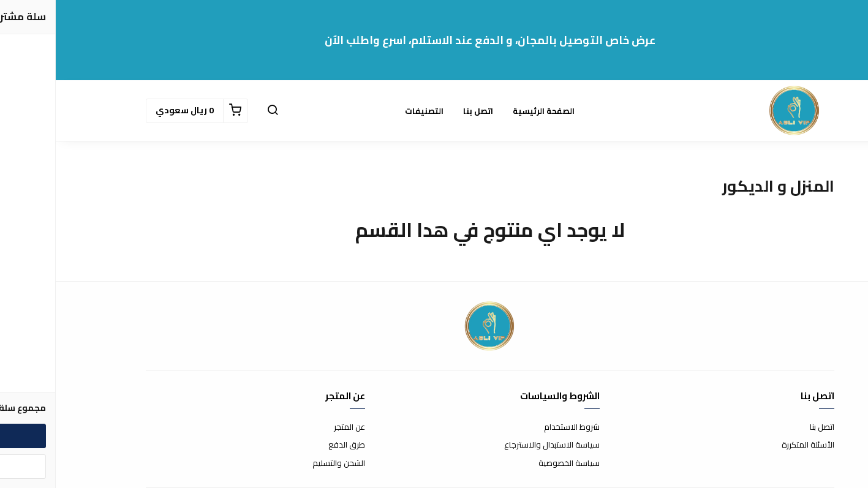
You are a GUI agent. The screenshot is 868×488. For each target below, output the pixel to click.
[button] (217, 111)
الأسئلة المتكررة (752, 445)
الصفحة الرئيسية (488, 111)
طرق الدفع (291, 445)
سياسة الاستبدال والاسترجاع (496, 445)
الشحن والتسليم (283, 464)
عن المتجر (294, 427)
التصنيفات (368, 111)
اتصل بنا (422, 111)
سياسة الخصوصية (513, 464)
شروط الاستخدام (516, 427)
